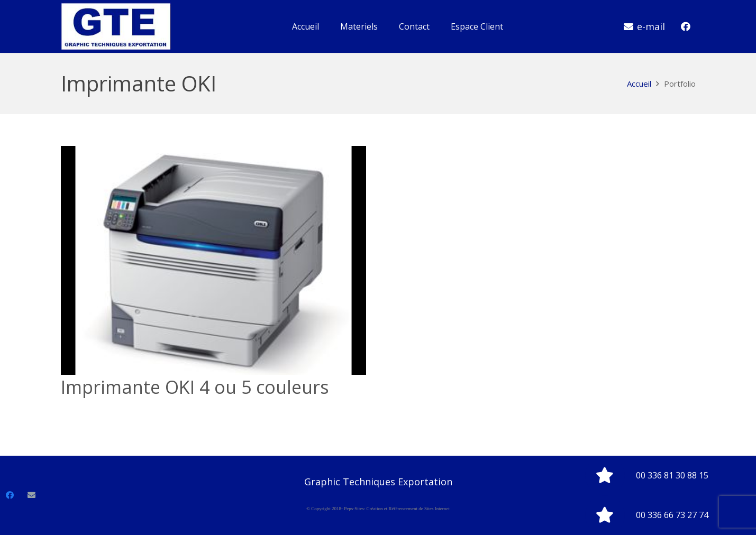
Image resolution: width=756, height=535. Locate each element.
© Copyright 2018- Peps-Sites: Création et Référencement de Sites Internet (378, 509)
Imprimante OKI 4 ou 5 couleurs (195, 387)
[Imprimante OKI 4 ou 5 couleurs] (214, 260)
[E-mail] (32, 495)
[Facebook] (686, 26)
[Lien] (116, 26)
